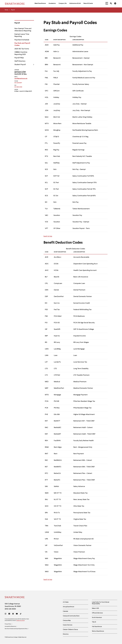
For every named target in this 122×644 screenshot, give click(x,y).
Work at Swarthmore (98, 631)
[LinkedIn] (13, 614)
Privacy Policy (9, 624)
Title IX (94, 622)
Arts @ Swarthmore (69, 607)
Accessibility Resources (11, 627)
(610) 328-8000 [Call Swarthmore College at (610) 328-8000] (10, 609)
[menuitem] (40, 4)
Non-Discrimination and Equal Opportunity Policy (17, 629)
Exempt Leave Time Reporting (22, 35)
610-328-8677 (18, 83)
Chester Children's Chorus (70, 630)
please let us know (20, 621)
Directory (66, 634)
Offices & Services (97, 613)
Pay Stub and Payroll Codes (22, 44)
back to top (48, 236)
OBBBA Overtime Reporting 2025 (21, 53)
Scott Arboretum (97, 618)
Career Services (68, 625)
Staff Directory (20, 61)
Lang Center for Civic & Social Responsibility (101, 603)
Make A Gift (95, 608)
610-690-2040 (18, 87)
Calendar (66, 611)
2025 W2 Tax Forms (22, 49)
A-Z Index (66, 602)
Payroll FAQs (19, 58)
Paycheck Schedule (22, 40)
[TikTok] (21, 614)
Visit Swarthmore (97, 627)
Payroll (17, 23)
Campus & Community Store (71, 616)
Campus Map (67, 621)
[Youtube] (17, 614)
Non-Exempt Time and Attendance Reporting (23, 30)
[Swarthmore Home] (15, 598)
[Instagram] (6, 614)
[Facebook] (9, 614)
